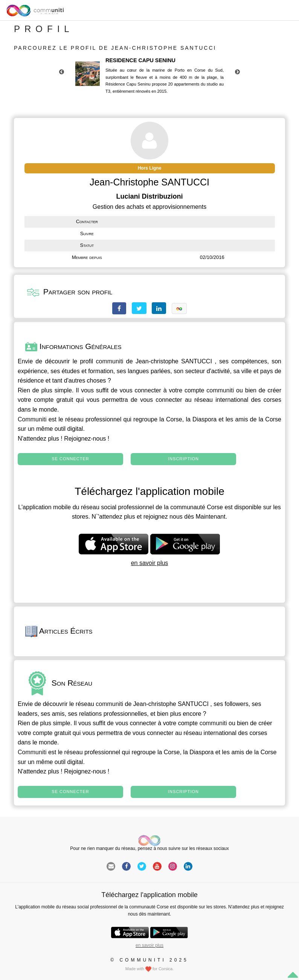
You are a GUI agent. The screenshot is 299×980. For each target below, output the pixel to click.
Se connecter (70, 459)
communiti (110, 361)
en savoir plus (150, 563)
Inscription (183, 459)
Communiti (32, 419)
